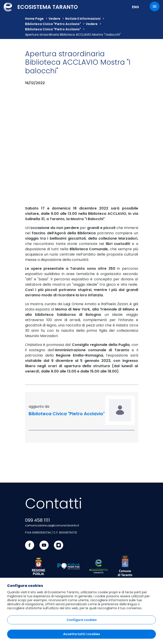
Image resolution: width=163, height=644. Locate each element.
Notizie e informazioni (83, 19)
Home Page (34, 19)
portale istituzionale (40, 531)
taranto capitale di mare (44, 539)
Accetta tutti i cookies (82, 634)
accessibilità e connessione (46, 499)
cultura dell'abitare (40, 507)
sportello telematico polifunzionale (52, 565)
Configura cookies (82, 620)
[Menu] (155, 6)
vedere (54, 19)
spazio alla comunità (41, 523)
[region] (81, 611)
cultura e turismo (38, 491)
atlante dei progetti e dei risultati (50, 573)
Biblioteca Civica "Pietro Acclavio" (53, 24)
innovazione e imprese (43, 515)
